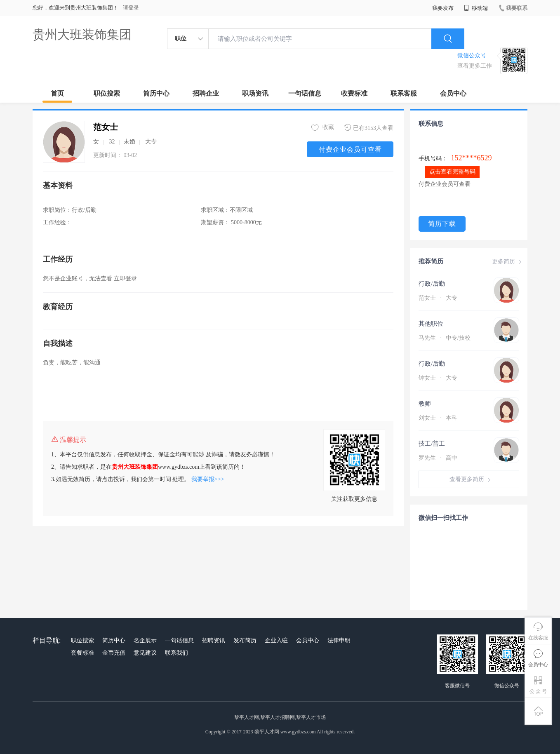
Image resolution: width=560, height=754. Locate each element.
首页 (57, 93)
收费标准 (354, 93)
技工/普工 (432, 444)
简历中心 (156, 93)
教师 (425, 404)
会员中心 (453, 93)
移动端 (476, 8)
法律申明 (339, 640)
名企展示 (145, 640)
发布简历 (245, 640)
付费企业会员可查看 (350, 149)
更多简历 (508, 262)
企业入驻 (276, 640)
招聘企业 (206, 93)
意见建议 (145, 653)
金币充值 (114, 653)
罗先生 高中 (438, 458)
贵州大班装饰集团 (82, 34)
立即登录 (125, 278)
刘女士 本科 (438, 418)
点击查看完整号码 (452, 172)
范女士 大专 (438, 298)
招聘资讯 (214, 640)
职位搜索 (107, 93)
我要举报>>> (208, 479)
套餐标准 (82, 653)
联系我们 (176, 653)
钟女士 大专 (438, 378)
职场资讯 (255, 93)
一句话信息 (305, 93)
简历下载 (442, 224)
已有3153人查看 (369, 128)
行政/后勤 (432, 284)
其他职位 (431, 324)
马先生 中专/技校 (445, 338)
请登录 (131, 8)
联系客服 (404, 93)
